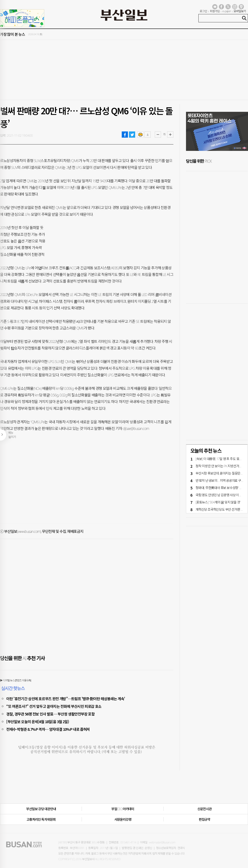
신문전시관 (204, 809)
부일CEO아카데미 (123, 809)
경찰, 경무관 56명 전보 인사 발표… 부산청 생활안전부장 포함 (50, 714)
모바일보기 (240, 11)
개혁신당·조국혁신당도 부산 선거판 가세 (221, 509)
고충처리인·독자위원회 (41, 819)
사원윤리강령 (123, 819)
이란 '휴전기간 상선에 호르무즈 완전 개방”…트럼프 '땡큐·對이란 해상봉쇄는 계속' (66, 699)
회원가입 (215, 11)
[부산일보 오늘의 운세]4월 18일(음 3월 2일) (38, 721)
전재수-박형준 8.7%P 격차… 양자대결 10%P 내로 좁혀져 (48, 729)
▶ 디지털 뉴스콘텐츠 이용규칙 (16, 680)
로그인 (203, 11)
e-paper (227, 11)
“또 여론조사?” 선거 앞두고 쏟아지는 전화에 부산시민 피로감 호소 (54, 706)
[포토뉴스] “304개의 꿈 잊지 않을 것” (218, 502)
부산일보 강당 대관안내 (41, 809)
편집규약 (204, 819)
